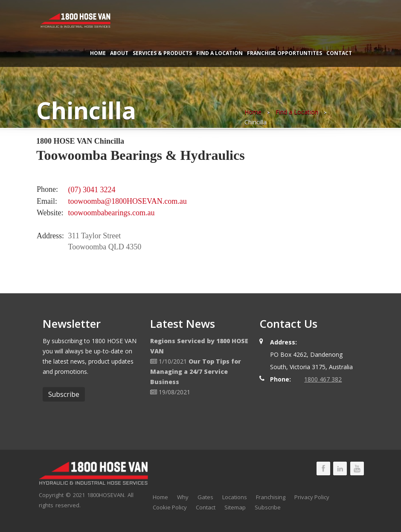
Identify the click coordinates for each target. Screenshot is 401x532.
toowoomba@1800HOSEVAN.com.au (128, 201)
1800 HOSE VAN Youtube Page (357, 468)
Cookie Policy (170, 507)
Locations (235, 497)
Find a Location (219, 53)
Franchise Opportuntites (285, 53)
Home (98, 53)
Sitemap (235, 507)
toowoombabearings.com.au (112, 213)
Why (183, 497)
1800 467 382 (323, 379)
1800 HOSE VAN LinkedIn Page (340, 468)
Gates (205, 497)
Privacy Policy (312, 497)
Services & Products (162, 53)
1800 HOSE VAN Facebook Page (323, 468)
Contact (339, 53)
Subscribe (268, 507)
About (119, 53)
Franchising (271, 497)
